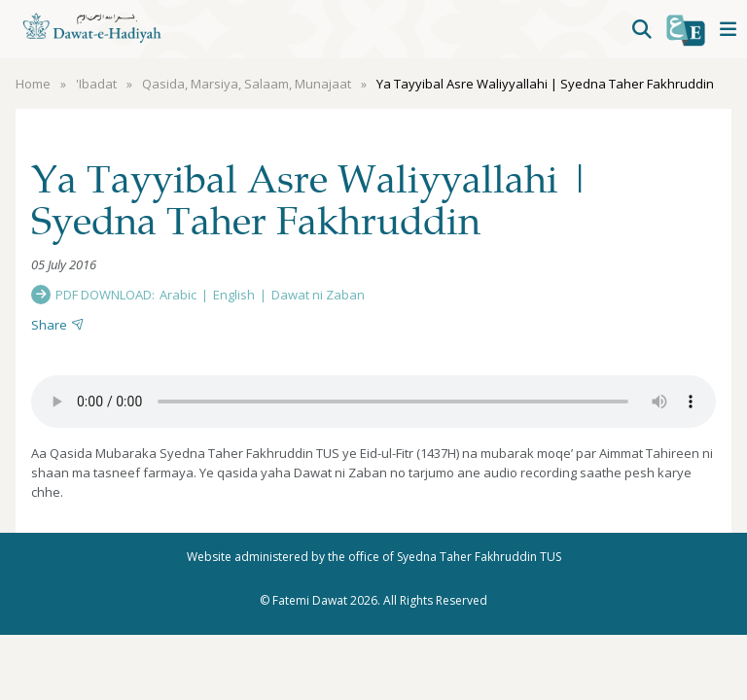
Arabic (178, 295)
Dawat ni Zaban (318, 295)
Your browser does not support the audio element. (373, 402)
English (234, 295)
